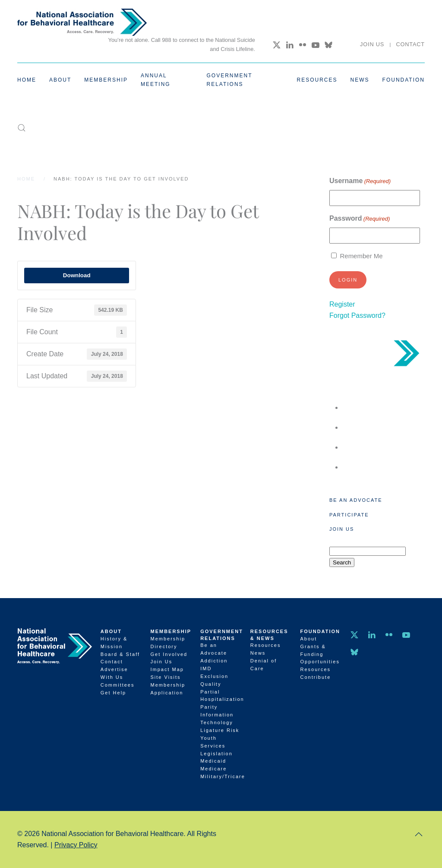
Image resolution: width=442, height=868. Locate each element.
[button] (22, 128)
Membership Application (168, 689)
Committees (118, 685)
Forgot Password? (357, 315)
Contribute (316, 677)
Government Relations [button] (230, 80)
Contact (410, 44)
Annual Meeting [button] (156, 80)
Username (360, 181)
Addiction (214, 661)
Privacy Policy (76, 845)
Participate (349, 515)
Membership (171, 631)
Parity (209, 707)
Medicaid (213, 761)
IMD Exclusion (214, 672)
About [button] (60, 80)
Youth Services (213, 742)
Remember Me (361, 256)
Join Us (372, 44)
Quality (211, 684)
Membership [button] (106, 80)
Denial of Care (264, 665)
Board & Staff (120, 654)
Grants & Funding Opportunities (320, 654)
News (360, 80)
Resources (266, 645)
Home (27, 80)
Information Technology (217, 719)
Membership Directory (168, 643)
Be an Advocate (356, 500)
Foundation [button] (404, 80)
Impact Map (167, 669)
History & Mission (114, 643)
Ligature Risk (220, 730)
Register (342, 304)
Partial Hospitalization (221, 696)
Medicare (213, 769)
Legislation (216, 754)
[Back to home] (82, 22)
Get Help (113, 693)
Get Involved (169, 654)
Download (77, 275)
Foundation (320, 631)
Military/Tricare (221, 776)
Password (360, 219)
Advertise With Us (114, 673)
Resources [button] (317, 80)
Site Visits (165, 677)
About (111, 631)
